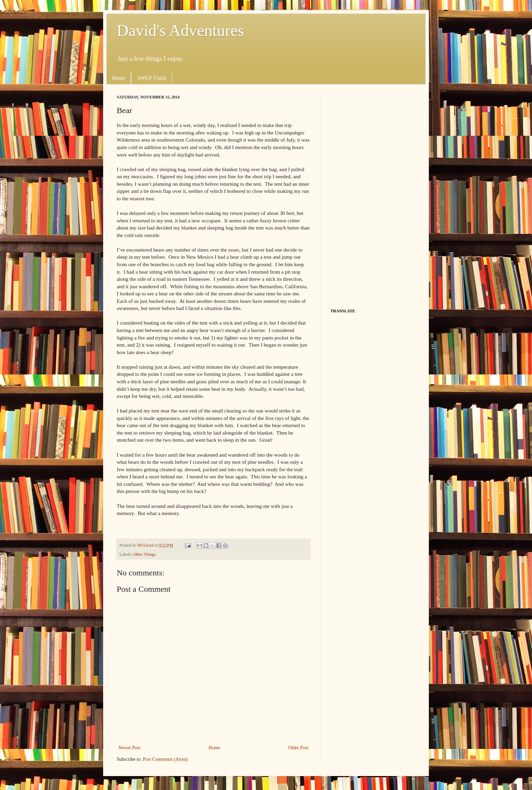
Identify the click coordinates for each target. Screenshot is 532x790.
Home (119, 78)
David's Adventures (180, 30)
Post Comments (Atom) (165, 759)
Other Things (144, 554)
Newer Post (129, 748)
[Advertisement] (373, 197)
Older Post (299, 748)
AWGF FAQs (151, 78)
